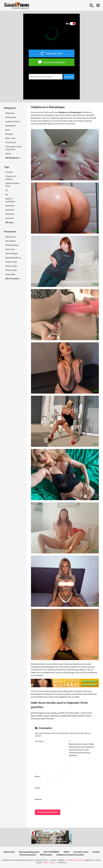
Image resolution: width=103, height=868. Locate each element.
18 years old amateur (10, 178)
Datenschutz (9, 852)
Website (38, 799)
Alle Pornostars (13, 279)
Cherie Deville (11, 270)
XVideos (53, 863)
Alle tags (10, 222)
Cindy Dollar (10, 274)
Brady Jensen (11, 262)
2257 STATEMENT (51, 852)
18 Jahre (9, 172)
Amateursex (11, 117)
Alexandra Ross (12, 245)
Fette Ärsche (11, 142)
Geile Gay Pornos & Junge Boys (13, 148)
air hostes (10, 218)
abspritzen (10, 206)
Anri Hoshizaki (11, 254)
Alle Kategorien (13, 158)
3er (7, 194)
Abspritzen (10, 113)
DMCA (67, 852)
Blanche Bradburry (13, 258)
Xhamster (78, 860)
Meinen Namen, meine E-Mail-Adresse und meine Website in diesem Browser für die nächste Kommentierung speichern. (82, 750)
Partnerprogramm (28, 855)
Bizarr (8, 130)
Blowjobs (9, 134)
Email (38, 788)
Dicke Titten (10, 138)
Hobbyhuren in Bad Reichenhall (70, 855)
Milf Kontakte (46, 855)
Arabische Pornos (13, 122)
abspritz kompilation (10, 200)
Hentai (8, 154)
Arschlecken (11, 126)
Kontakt (96, 852)
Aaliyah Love (11, 237)
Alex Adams (11, 241)
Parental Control (81, 852)
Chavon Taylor (11, 266)
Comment (39, 741)
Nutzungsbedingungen (29, 852)
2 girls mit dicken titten (12, 185)
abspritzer (10, 210)
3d (6, 190)
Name (38, 776)
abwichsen (10, 214)
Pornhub (70, 860)
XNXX (45, 863)
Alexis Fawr (10, 249)
